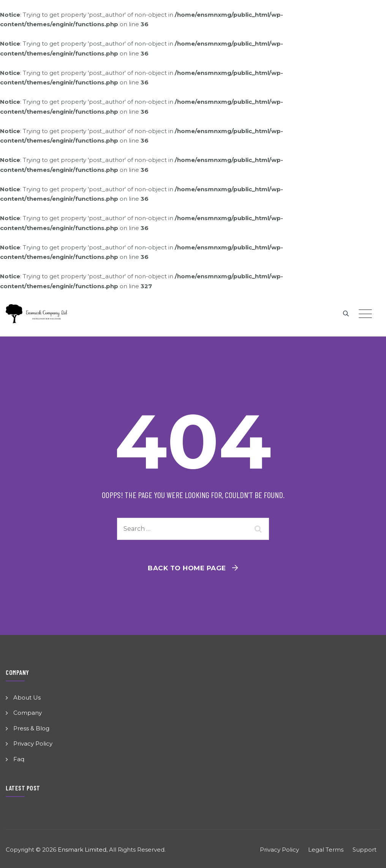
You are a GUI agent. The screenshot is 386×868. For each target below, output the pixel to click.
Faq (19, 759)
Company (28, 713)
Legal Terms (326, 850)
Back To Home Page (187, 568)
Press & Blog (31, 728)
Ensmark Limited (82, 850)
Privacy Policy (33, 743)
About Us (27, 697)
